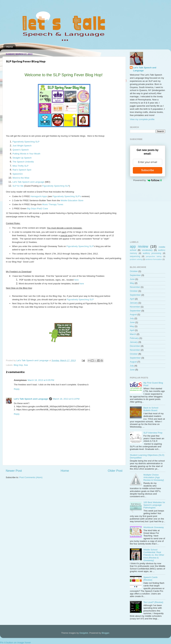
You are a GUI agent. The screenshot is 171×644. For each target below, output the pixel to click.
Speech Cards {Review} (150, 579)
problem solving (136, 259)
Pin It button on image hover (15, 642)
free (26, 365)
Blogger (105, 633)
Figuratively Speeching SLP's (67, 196)
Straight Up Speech (22, 158)
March (133, 334)
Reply (17, 389)
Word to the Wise (21, 178)
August (133, 314)
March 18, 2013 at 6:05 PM (41, 380)
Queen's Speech (21, 150)
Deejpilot (84, 633)
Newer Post (14, 471)
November (135, 287)
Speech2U (18, 174)
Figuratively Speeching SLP (26, 142)
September (135, 275)
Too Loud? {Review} (153, 602)
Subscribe (148, 170)
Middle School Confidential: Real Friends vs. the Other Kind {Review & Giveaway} (154, 555)
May (132, 283)
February (134, 338)
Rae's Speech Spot (22, 170)
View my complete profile (142, 119)
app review (139, 246)
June (132, 279)
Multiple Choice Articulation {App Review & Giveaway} (154, 477)
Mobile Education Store (72, 200)
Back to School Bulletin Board (151, 409)
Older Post (115, 471)
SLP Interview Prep (153, 433)
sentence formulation (154, 259)
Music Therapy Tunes (53, 204)
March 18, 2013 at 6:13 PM (66, 399)
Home (10, 47)
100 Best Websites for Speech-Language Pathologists (154, 505)
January (134, 303)
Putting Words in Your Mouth (26, 154)
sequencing (135, 256)
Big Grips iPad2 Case (37, 209)
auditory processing (152, 253)
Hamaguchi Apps (39, 196)
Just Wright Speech (22, 146)
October (134, 271)
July (132, 318)
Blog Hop (18, 365)
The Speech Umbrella (23, 162)
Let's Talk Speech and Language (28, 182)
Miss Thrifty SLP (20, 166)
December (135, 346)
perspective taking (154, 256)
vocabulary (147, 250)
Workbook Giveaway (154, 527)
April (132, 299)
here (77, 280)
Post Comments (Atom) (31, 477)
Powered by (148, 180)
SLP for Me (18, 186)
